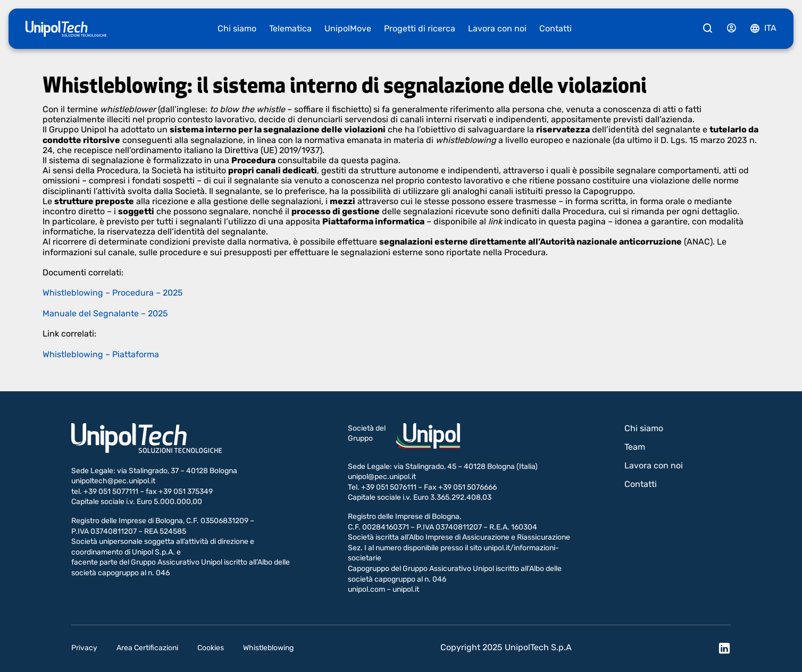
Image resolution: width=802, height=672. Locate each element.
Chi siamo (237, 28)
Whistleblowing (268, 648)
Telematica (290, 28)
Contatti (555, 28)
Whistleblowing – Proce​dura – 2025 (113, 293)
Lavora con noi (497, 28)
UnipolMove (348, 28)
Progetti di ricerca (420, 28)
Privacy (84, 648)
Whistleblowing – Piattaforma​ (101, 354)
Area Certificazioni (147, 648)
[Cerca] (708, 29)
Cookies (211, 648)
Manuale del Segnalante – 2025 (105, 313)
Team (635, 447)
